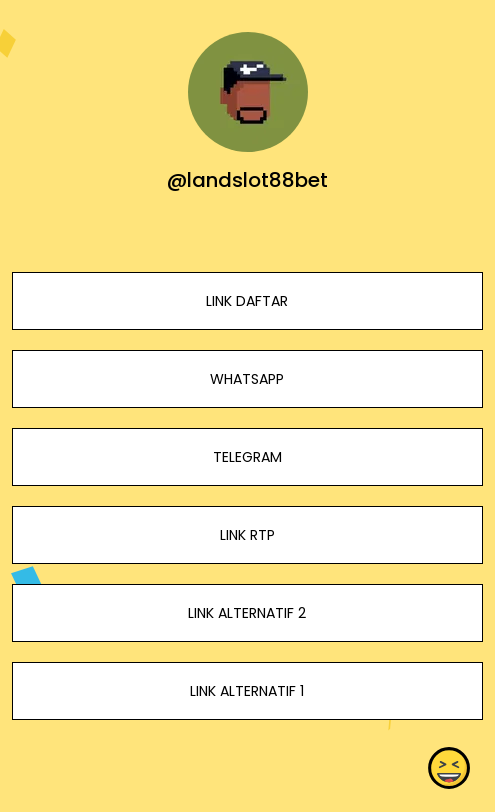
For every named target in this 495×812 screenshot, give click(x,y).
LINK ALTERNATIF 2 (247, 613)
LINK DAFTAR (247, 301)
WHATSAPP (247, 379)
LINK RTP (247, 535)
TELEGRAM (247, 457)
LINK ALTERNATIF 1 (247, 691)
